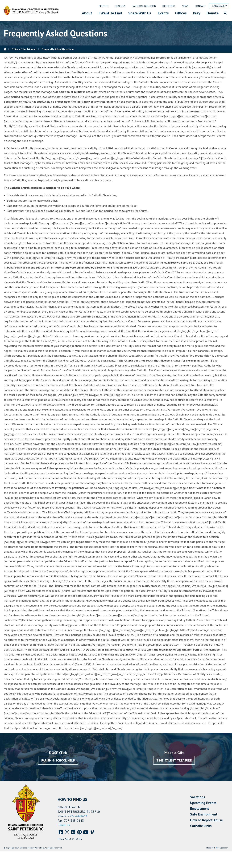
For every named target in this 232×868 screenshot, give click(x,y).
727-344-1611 (78, 816)
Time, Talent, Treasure (174, 760)
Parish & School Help (58, 760)
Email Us (64, 825)
